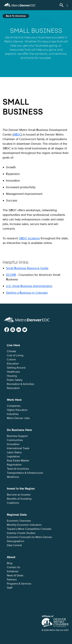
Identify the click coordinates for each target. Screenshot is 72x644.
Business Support (17, 436)
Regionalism (14, 465)
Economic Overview (19, 521)
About (11, 557)
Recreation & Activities (20, 384)
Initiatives (13, 571)
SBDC (17, 134)
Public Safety (15, 380)
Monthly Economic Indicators (24, 525)
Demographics (16, 541)
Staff (10, 588)
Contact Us (13, 567)
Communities (15, 440)
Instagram (15, 330)
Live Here (13, 345)
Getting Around (16, 368)
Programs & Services (19, 584)
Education (13, 364)
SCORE (11, 275)
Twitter (27, 330)
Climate (11, 351)
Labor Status (14, 452)
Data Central (14, 545)
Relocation (13, 388)
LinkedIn (21, 330)
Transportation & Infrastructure (25, 473)
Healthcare (13, 372)
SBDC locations (29, 238)
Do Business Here (19, 430)
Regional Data (17, 515)
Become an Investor (19, 495)
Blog (10, 563)
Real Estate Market (18, 461)
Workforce (13, 477)
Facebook (9, 330)
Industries (13, 414)
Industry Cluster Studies (21, 533)
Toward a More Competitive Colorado (29, 529)
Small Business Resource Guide (27, 268)
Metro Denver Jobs (18, 418)
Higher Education (17, 410)
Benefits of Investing (19, 499)
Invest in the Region (21, 489)
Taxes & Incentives (18, 469)
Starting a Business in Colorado (27, 293)
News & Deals (15, 575)
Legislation (13, 456)
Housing (12, 376)
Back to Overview (16, 16)
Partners (12, 580)
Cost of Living (15, 355)
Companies (14, 406)
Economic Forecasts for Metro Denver (29, 537)
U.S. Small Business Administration (29, 286)
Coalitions (13, 503)
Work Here (14, 400)
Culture (11, 360)
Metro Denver (20, 4)
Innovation (13, 444)
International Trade (18, 448)
